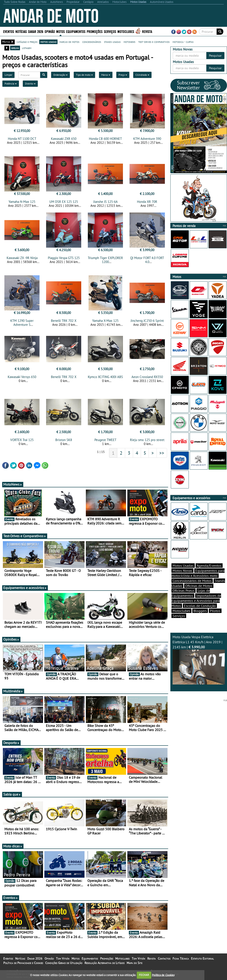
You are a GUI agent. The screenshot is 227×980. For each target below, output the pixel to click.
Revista (147, 31)
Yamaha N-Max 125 (22, 202)
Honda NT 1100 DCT (22, 139)
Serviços (110, 31)
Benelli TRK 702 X (64, 321)
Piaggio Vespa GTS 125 (64, 258)
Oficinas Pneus (184, 591)
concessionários (92, 42)
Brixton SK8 (64, 440)
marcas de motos (69, 42)
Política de (163, 975)
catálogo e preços (27, 42)
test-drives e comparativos (154, 42)
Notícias (21, 31)
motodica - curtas (183, 42)
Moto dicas (13, 846)
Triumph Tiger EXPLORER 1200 (105, 260)
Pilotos (215, 611)
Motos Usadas (183, 566)
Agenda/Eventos (209, 566)
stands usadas (112, 42)
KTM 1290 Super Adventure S (22, 323)
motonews (129, 42)
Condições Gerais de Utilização (64, 963)
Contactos (164, 958)
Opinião (50, 31)
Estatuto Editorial (202, 958)
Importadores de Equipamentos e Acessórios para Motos (196, 601)
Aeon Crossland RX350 (147, 377)
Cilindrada (142, 75)
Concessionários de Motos (192, 581)
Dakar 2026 (36, 31)
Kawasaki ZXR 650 (64, 139)
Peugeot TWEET (105, 440)
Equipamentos (76, 31)
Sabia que (12, 794)
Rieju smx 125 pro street (147, 440)
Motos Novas (182, 571)
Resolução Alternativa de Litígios (104, 963)
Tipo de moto (84, 75)
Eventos (9, 31)
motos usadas (48, 42)
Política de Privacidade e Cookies (23, 963)
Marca (106, 75)
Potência (11, 84)
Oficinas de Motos (199, 586)
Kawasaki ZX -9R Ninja (22, 258)
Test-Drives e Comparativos (25, 536)
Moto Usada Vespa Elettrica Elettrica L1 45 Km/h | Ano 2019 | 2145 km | (199, 660)
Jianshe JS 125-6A (105, 202)
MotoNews (13, 484)
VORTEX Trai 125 (22, 440)
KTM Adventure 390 (147, 139)
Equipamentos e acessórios (25, 588)
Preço (123, 75)
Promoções (95, 31)
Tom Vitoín (63, 958)
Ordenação (60, 75)
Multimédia (13, 691)
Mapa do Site (134, 963)
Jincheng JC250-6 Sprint (147, 321)
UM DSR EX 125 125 (64, 202)
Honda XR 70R (147, 202)
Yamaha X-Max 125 (105, 321)
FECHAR (144, 975)
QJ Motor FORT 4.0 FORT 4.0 (147, 260)
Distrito (30, 84)
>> (162, 453)
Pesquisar (215, 56)
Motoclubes (126, 31)
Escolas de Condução (200, 606)
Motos (60, 31)
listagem (27, 48)
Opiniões (11, 639)
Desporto (11, 743)
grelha (15, 48)
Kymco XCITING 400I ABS (105, 377)
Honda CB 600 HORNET (105, 139)
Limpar (8, 75)
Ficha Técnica (181, 958)
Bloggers (200, 611)
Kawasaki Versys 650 (22, 377)
